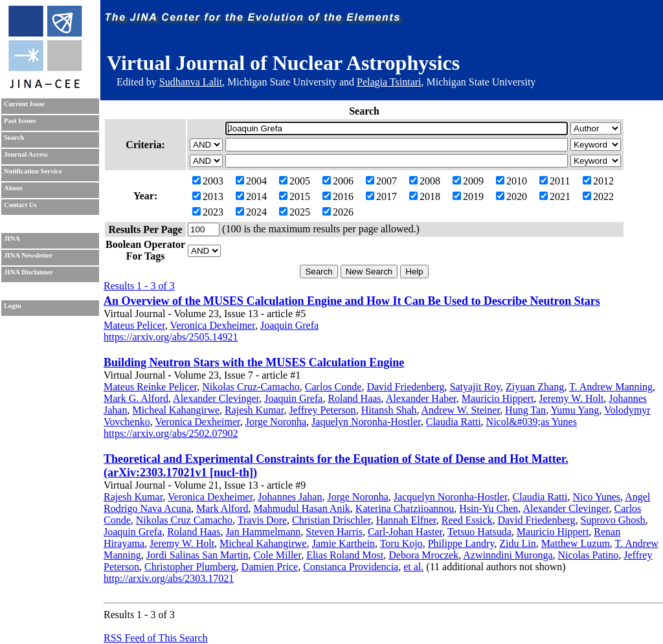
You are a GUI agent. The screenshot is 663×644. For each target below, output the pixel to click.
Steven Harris (334, 532)
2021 (555, 196)
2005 (295, 181)
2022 (598, 196)
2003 (208, 181)
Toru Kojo (401, 543)
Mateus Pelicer (134, 325)
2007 (381, 181)
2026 (338, 212)
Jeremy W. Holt (571, 398)
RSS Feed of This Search (156, 638)
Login (13, 306)
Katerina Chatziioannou (405, 508)
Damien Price (270, 567)
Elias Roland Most (345, 555)
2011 (555, 181)
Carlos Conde (333, 387)
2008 (425, 181)
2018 (425, 196)
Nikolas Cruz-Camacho (251, 387)
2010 (511, 181)
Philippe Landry (461, 543)
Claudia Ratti (454, 422)
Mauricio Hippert (498, 398)
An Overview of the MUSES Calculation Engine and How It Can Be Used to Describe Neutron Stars (352, 301)
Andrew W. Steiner (461, 410)
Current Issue (24, 104)
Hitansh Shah (389, 410)
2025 (295, 212)
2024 (251, 212)
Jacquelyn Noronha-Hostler (451, 497)
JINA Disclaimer (28, 272)
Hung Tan (525, 410)
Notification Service (33, 171)
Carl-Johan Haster (405, 532)
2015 (295, 196)
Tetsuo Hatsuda (479, 532)
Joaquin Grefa (289, 325)
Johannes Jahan (290, 497)
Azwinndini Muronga (508, 555)
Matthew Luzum (576, 543)
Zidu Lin (517, 543)
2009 (468, 181)
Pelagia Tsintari (389, 82)
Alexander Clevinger (216, 398)
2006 (338, 181)
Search (14, 138)
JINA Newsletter (28, 255)
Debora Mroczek (423, 555)
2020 (511, 196)
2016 (338, 196)
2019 (468, 196)
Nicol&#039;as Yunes (532, 422)
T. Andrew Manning (611, 387)
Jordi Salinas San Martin (197, 555)
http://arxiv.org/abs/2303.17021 (169, 578)
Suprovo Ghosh (613, 520)
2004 (251, 181)
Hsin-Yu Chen (489, 508)
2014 (251, 196)
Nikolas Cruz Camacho (184, 520)
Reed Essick (467, 520)
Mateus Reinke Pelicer (150, 387)
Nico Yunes (596, 497)
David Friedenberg (405, 387)
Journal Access (26, 154)
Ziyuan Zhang (535, 387)
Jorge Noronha (276, 422)
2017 (381, 196)
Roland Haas (354, 398)
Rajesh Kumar (254, 410)
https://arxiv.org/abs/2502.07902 (171, 433)
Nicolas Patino (589, 555)
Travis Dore (262, 520)
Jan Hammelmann (263, 532)
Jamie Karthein (343, 543)
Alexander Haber (421, 398)
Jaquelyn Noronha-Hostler (366, 422)
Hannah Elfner (406, 520)
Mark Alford (222, 508)
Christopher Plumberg (190, 567)
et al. (413, 567)
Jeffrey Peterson (322, 410)
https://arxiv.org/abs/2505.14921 (171, 337)
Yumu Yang (575, 410)
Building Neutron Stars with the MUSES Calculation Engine (254, 362)
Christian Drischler (331, 520)
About (13, 188)
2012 (598, 181)
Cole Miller (278, 555)
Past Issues (20, 121)
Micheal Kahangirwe (176, 410)
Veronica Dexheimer (213, 325)
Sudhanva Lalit (191, 82)
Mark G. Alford (136, 398)
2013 (208, 196)
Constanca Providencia (351, 567)
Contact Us (20, 205)
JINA (12, 239)
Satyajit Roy (476, 387)
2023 (208, 212)
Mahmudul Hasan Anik (302, 508)
